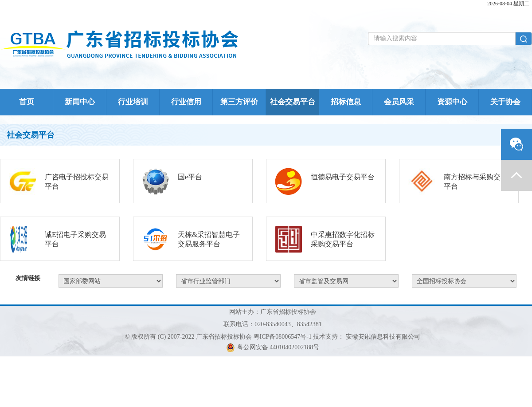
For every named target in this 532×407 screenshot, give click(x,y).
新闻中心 (80, 102)
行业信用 (186, 102)
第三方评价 (239, 102)
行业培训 (133, 102)
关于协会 (505, 102)
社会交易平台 (293, 102)
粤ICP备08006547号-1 (283, 337)
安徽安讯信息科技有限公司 (383, 337)
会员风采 (399, 102)
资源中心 (452, 102)
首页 (27, 102)
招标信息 (346, 102)
